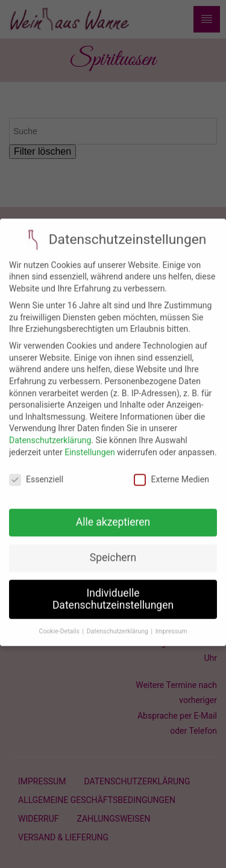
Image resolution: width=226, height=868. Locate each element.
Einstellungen (90, 443)
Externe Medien (171, 471)
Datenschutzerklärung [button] (118, 622)
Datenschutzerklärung (50, 432)
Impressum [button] (171, 622)
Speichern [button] (113, 549)
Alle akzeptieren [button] (113, 513)
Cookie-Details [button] (60, 622)
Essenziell (36, 471)
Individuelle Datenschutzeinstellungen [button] (113, 591)
